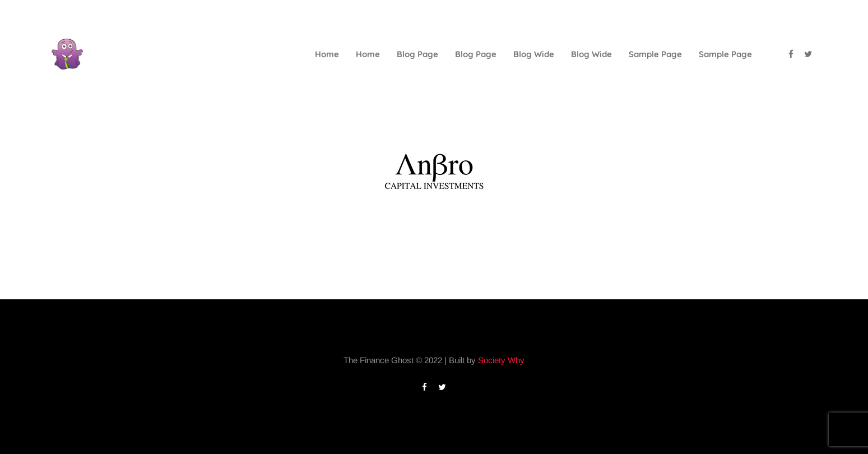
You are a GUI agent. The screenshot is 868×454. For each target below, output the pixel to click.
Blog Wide (534, 54)
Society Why (501, 360)
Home (327, 54)
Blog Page (417, 54)
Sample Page (655, 54)
